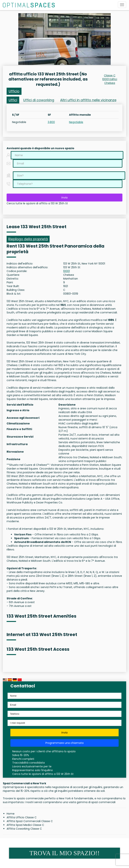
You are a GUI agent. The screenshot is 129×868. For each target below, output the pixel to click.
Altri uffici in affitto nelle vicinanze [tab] (88, 100)
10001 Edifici (110, 79)
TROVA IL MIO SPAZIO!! (64, 853)
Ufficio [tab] (14, 91)
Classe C (110, 75)
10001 (66, 271)
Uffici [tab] (13, 100)
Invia (64, 198)
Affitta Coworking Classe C (24, 829)
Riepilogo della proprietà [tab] (28, 239)
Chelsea (110, 83)
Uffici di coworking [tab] (39, 100)
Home (11, 814)
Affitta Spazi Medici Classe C (25, 825)
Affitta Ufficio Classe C (22, 817)
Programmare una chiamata (64, 743)
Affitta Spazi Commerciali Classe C (30, 821)
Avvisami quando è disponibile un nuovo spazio (40, 148)
